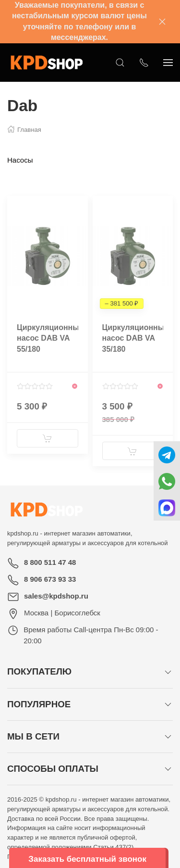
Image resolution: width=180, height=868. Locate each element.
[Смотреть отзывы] (35, 386)
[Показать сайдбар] (168, 63)
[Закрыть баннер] (162, 22)
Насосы (20, 160)
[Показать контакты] (144, 63)
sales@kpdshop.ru (56, 596)
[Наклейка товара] (14, 203)
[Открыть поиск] (120, 63)
